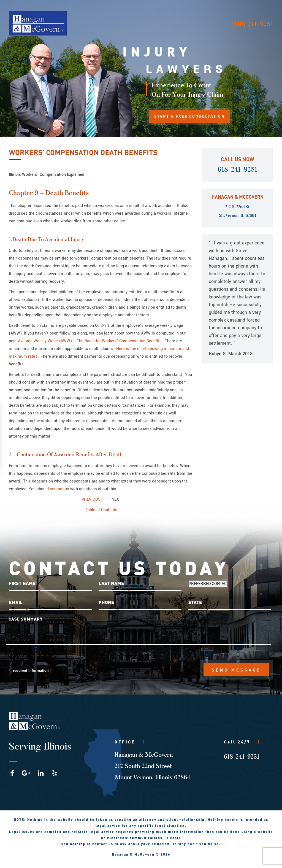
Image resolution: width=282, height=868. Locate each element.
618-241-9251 (237, 170)
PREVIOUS (91, 499)
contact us (59, 489)
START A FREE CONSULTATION (191, 117)
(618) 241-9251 (252, 24)
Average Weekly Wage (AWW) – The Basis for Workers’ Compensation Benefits (90, 341)
